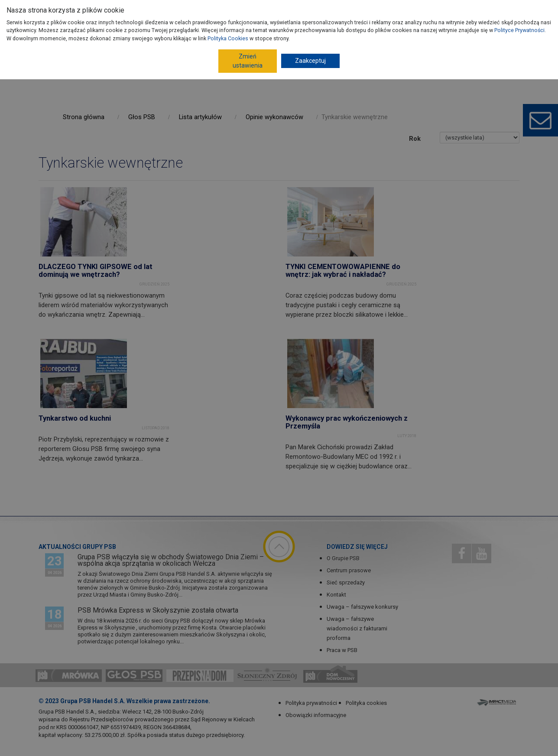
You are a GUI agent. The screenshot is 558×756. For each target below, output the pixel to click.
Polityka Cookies (228, 38)
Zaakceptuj (310, 61)
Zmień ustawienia (248, 61)
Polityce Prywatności (519, 30)
